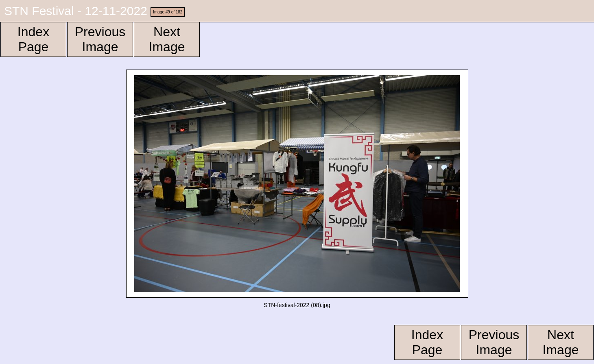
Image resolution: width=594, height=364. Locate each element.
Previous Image (100, 39)
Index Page (33, 39)
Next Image (167, 39)
